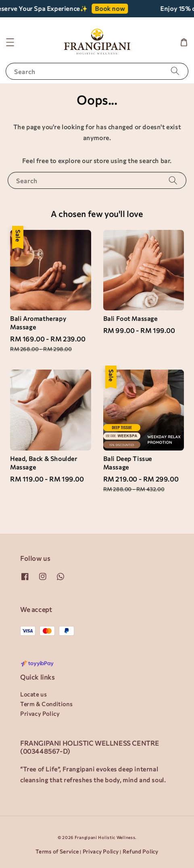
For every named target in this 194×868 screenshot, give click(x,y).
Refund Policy (141, 851)
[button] (10, 42)
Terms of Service (57, 851)
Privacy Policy (40, 714)
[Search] (175, 71)
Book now (114, 8)
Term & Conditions (46, 704)
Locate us (33, 694)
